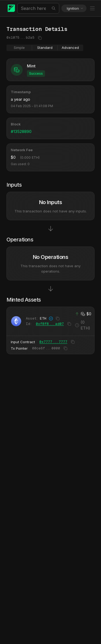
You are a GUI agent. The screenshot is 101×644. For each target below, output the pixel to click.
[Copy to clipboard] (39, 38)
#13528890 (21, 131)
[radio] (19, 48)
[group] (45, 48)
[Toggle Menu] (92, 8)
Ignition (75, 8)
